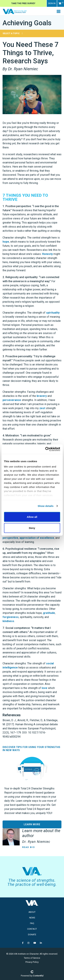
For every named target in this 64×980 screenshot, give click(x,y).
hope (6, 242)
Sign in (52, 3)
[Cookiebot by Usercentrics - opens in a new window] (46, 449)
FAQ (32, 923)
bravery (42, 396)
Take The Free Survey (23, 3)
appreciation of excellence (37, 538)
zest (42, 408)
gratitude (49, 613)
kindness (8, 621)
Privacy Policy (32, 962)
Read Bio (29, 847)
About (32, 912)
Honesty (47, 254)
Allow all (32, 517)
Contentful (38, 976)
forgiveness (11, 617)
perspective (10, 538)
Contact (32, 929)
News (32, 918)
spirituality (53, 313)
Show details (46, 506)
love (44, 688)
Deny (32, 528)
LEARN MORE (32, 824)
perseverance (12, 400)
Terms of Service (32, 958)
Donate (32, 935)
